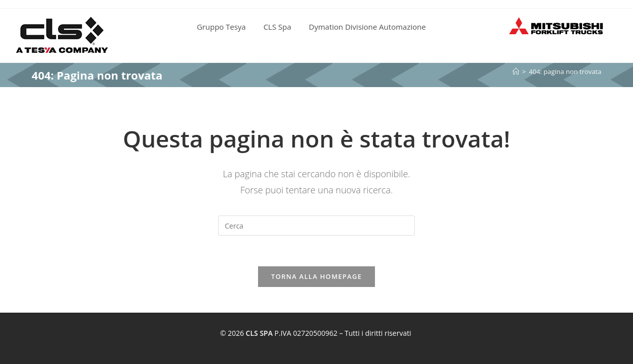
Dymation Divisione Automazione (367, 27)
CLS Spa (277, 27)
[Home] (516, 71)
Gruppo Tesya (221, 27)
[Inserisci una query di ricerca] (316, 226)
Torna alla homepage (316, 276)
